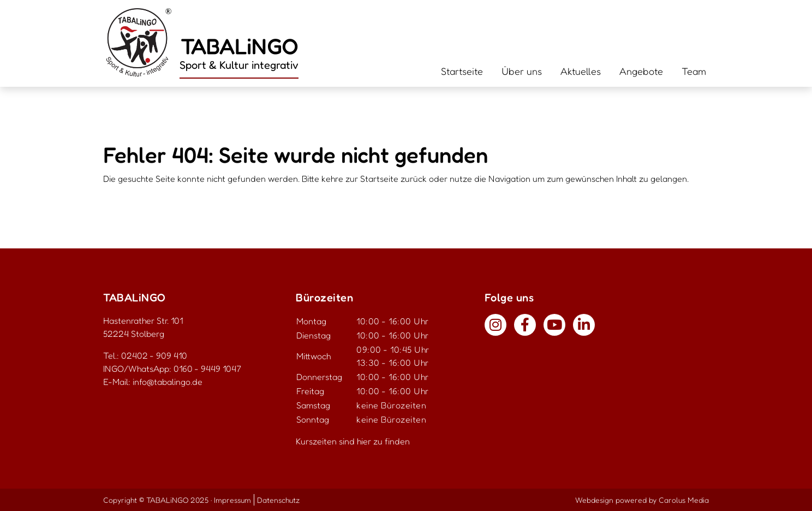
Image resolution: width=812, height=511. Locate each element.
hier (364, 441)
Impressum (232, 500)
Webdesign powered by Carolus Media (642, 500)
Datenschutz (278, 500)
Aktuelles (581, 71)
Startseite (462, 71)
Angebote (641, 71)
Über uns (522, 71)
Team (694, 71)
